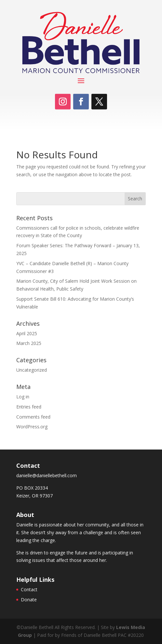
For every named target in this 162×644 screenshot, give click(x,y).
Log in (23, 397)
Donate (29, 600)
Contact (29, 589)
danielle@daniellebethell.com (47, 475)
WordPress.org (32, 427)
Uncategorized (32, 370)
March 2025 (29, 343)
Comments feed (33, 417)
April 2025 (27, 333)
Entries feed (29, 407)
